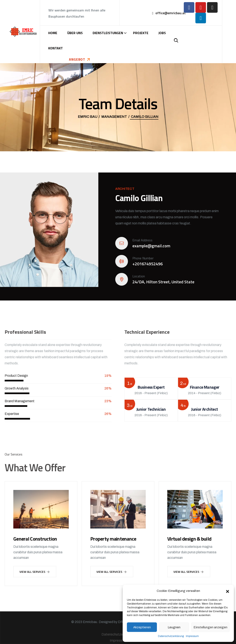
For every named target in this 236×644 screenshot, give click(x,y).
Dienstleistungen (108, 33)
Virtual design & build (189, 539)
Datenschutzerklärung (171, 636)
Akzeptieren (142, 627)
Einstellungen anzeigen (210, 627)
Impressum (192, 636)
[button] (228, 591)
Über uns (75, 33)
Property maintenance (113, 539)
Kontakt (56, 48)
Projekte (141, 33)
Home (53, 33)
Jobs (162, 33)
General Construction (35, 539)
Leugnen (174, 627)
